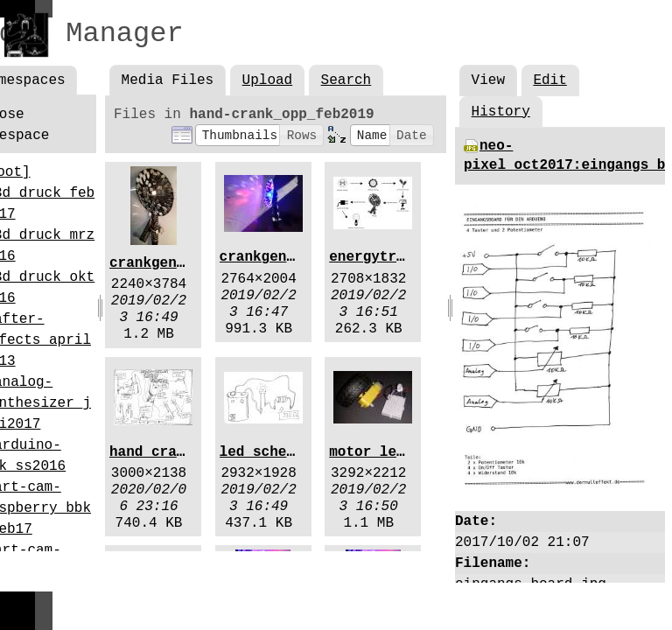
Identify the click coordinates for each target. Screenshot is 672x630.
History (501, 112)
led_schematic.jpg (291, 452)
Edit (549, 80)
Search (346, 80)
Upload (268, 80)
